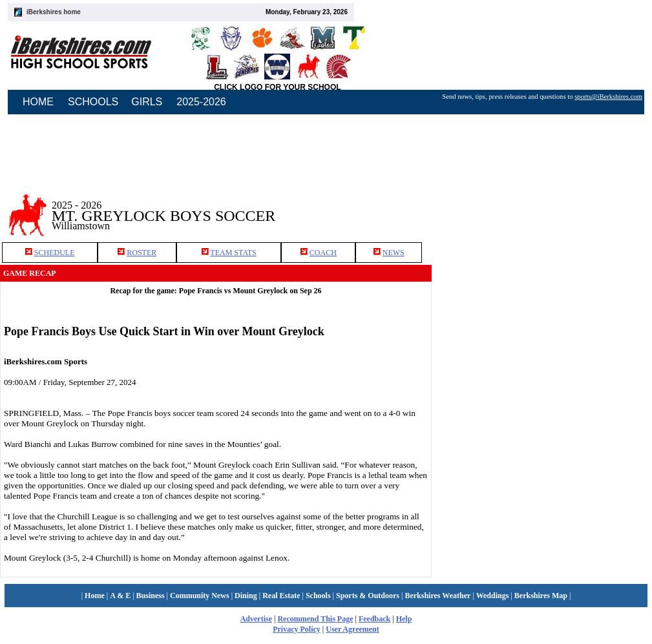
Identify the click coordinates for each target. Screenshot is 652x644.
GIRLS (147, 102)
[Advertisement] (531, 329)
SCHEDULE (55, 253)
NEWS (394, 253)
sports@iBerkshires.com (608, 97)
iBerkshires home (54, 12)
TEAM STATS (233, 253)
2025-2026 (201, 102)
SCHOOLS (93, 102)
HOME (38, 102)
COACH (323, 253)
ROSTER (142, 253)
